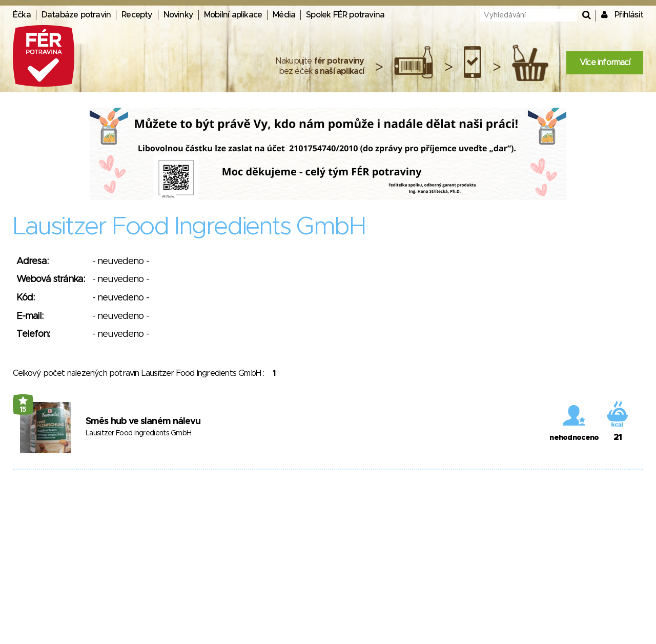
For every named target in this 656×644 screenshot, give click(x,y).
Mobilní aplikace (233, 15)
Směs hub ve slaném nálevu (143, 421)
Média (284, 15)
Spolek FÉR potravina (345, 15)
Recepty (137, 15)
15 (23, 410)
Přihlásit (629, 15)
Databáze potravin (76, 15)
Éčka (22, 15)
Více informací (605, 63)
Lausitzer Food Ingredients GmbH (138, 433)
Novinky (178, 15)
